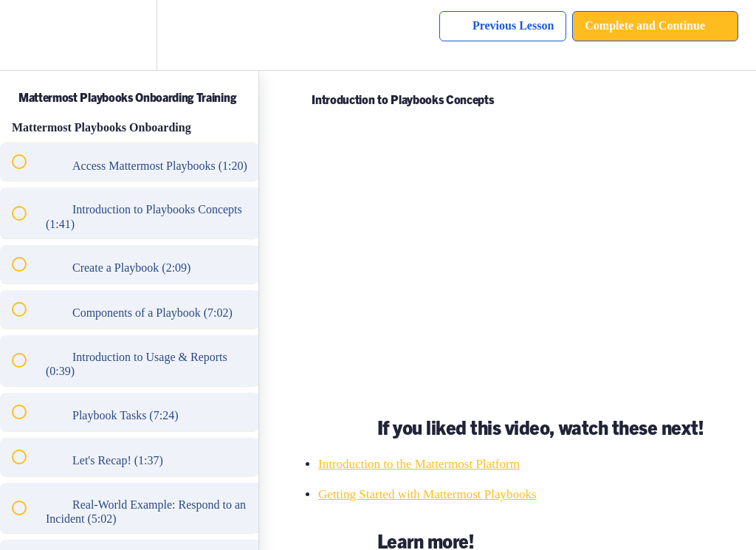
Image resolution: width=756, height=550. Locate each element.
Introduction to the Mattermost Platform (419, 464)
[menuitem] (129, 35)
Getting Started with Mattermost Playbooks (427, 494)
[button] (27, 35)
